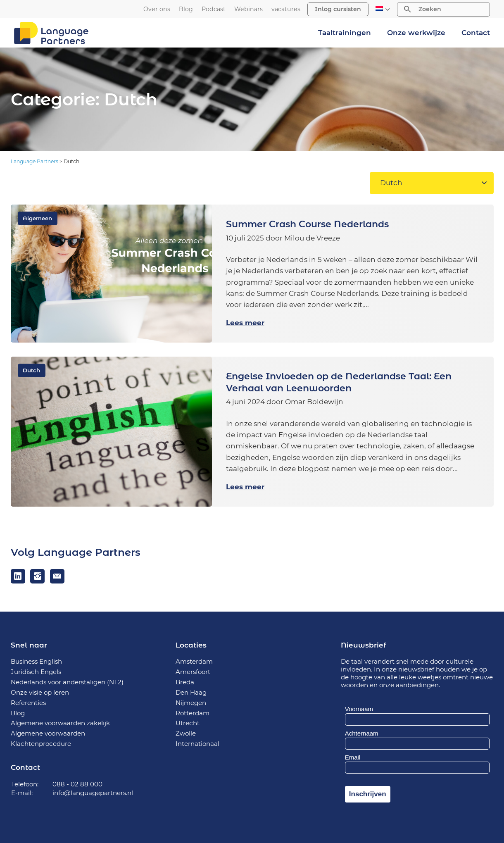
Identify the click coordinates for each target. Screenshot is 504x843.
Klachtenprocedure (41, 744)
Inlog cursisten (338, 9)
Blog (186, 9)
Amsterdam (194, 661)
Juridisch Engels (36, 672)
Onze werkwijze (416, 33)
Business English (36, 661)
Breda (185, 682)
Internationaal (197, 744)
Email (353, 757)
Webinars (248, 9)
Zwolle (186, 733)
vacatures (286, 9)
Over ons (157, 9)
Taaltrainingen (345, 33)
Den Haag (191, 692)
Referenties (28, 703)
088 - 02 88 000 (77, 784)
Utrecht (188, 723)
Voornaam (359, 709)
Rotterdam (193, 713)
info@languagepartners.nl (93, 793)
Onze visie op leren (40, 692)
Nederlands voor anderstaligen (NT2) (67, 682)
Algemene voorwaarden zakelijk (60, 723)
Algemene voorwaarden (48, 733)
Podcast (214, 9)
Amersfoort (193, 672)
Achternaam (362, 733)
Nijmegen (191, 703)
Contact (476, 33)
